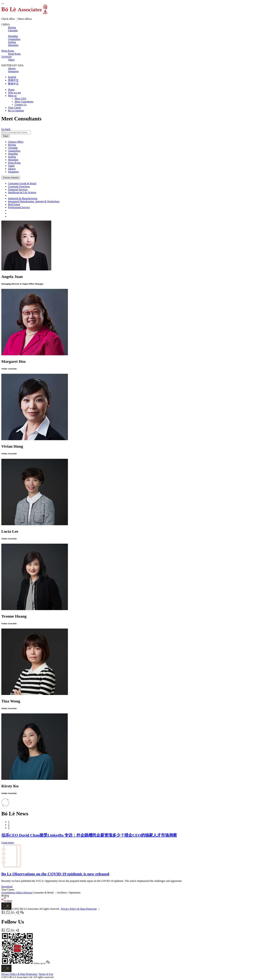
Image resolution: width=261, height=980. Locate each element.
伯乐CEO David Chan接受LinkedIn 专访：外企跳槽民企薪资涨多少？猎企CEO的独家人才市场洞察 (89, 835)
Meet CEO (20, 99)
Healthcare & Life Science (22, 192)
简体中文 (13, 80)
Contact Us (21, 105)
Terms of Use (46, 974)
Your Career (14, 108)
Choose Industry (11, 178)
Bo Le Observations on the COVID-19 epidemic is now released (55, 874)
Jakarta (12, 169)
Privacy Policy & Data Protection (79, 909)
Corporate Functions (19, 186)
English (12, 77)
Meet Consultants (24, 102)
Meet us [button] (12, 96)
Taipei (6, 136)
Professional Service (19, 207)
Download (7, 887)
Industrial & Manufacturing (23, 198)
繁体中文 (13, 84)
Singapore (13, 172)
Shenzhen (13, 160)
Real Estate (14, 204)
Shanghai (13, 154)
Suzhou (12, 157)
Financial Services (18, 189)
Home (11, 90)
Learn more (7, 843)
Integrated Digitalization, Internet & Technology (34, 201)
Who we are (14, 93)
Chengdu (13, 148)
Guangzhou (14, 151)
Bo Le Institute (16, 111)
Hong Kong (14, 163)
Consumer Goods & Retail (22, 183)
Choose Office (16, 142)
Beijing (12, 145)
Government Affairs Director (17, 893)
